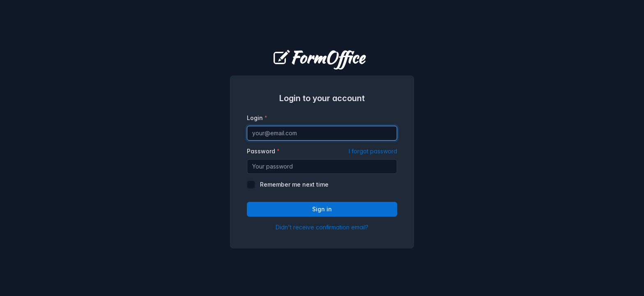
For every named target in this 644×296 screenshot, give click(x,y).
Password (322, 151)
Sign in (322, 209)
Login (255, 118)
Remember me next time (294, 184)
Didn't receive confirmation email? (322, 227)
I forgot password (373, 151)
